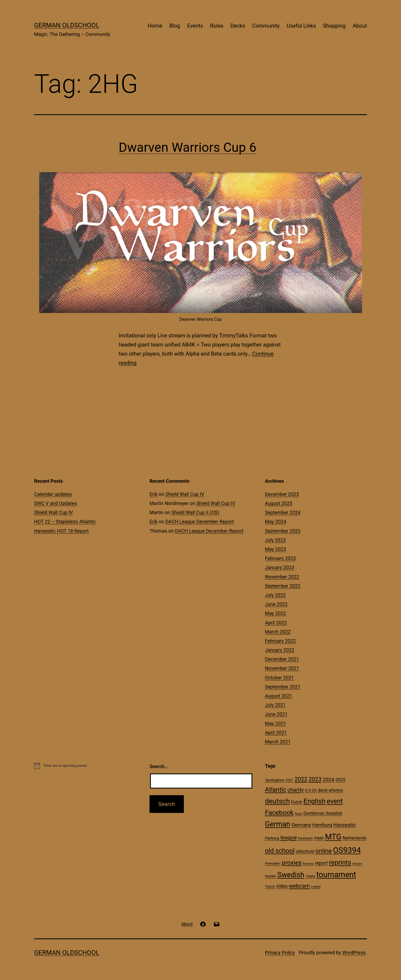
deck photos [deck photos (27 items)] (331, 790)
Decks (238, 26)
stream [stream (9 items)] (357, 864)
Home (155, 26)
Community (266, 26)
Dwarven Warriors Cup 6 (187, 147)
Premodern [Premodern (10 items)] (273, 864)
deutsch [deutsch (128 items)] (277, 801)
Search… (159, 766)
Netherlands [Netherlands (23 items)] (355, 838)
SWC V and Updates (56, 503)
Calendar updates (53, 494)
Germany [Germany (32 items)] (301, 825)
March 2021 (278, 742)
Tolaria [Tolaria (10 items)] (310, 876)
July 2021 (275, 705)
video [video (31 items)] (282, 886)
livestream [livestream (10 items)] (305, 838)
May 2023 (276, 549)
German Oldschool (67, 25)
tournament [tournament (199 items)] (336, 875)
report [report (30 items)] (321, 863)
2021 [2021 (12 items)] (289, 780)
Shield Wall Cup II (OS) (195, 512)
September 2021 (283, 687)
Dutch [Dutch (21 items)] (297, 802)
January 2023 (280, 567)
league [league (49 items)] (289, 838)
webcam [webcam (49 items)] (299, 886)
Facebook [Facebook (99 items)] (279, 813)
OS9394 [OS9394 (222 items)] (347, 850)
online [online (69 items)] (324, 851)
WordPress (354, 953)
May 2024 (276, 522)
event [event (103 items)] (335, 801)
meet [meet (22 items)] (319, 838)
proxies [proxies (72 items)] (292, 863)
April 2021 (276, 733)
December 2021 (282, 659)
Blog (175, 26)
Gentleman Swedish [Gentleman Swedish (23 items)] (323, 813)
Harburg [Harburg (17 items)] (272, 838)
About (360, 26)
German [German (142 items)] (278, 824)
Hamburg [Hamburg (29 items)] (322, 825)
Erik (154, 494)
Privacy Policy (280, 953)
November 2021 (282, 668)
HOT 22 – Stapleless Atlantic (65, 522)
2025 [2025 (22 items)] (340, 780)
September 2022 (283, 586)
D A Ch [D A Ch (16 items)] (311, 791)
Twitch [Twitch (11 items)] (270, 887)
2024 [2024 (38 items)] (328, 780)
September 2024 (283, 512)
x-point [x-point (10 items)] (316, 887)
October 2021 (279, 678)
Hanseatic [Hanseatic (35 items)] (344, 825)
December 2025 (282, 494)
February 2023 (280, 558)
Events (195, 26)
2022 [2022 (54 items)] (301, 779)
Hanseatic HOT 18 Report (61, 531)
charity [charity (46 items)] (296, 790)
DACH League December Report (200, 522)
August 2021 (279, 696)
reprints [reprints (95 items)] (340, 862)
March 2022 (278, 632)
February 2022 (280, 641)
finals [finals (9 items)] (299, 814)
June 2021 (276, 714)
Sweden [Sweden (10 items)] (271, 876)
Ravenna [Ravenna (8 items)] (308, 864)
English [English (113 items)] (314, 801)
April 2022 (276, 623)
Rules (217, 26)
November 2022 (282, 577)
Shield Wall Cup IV (54, 512)
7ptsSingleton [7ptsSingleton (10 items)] (275, 780)
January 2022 (280, 650)
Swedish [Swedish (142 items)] (291, 875)
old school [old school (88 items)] (280, 851)
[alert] (85, 766)
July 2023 (275, 540)
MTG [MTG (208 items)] (333, 837)
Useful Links (301, 26)
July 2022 (275, 595)
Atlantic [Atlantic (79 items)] (276, 790)
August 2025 (279, 503)
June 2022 (276, 604)
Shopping (334, 26)
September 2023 (283, 531)
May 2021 (276, 723)
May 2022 (276, 613)
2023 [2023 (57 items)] (315, 779)
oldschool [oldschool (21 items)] (305, 851)
